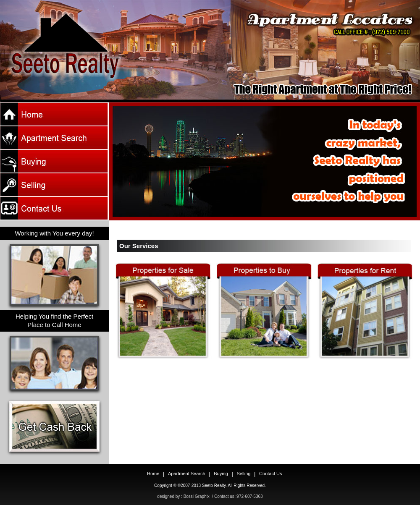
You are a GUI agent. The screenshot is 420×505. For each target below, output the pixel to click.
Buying (221, 474)
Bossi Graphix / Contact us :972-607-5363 (223, 496)
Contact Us (54, 208)
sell (54, 185)
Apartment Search (187, 474)
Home (54, 114)
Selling (243, 474)
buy (54, 161)
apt (54, 138)
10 (284, 230)
